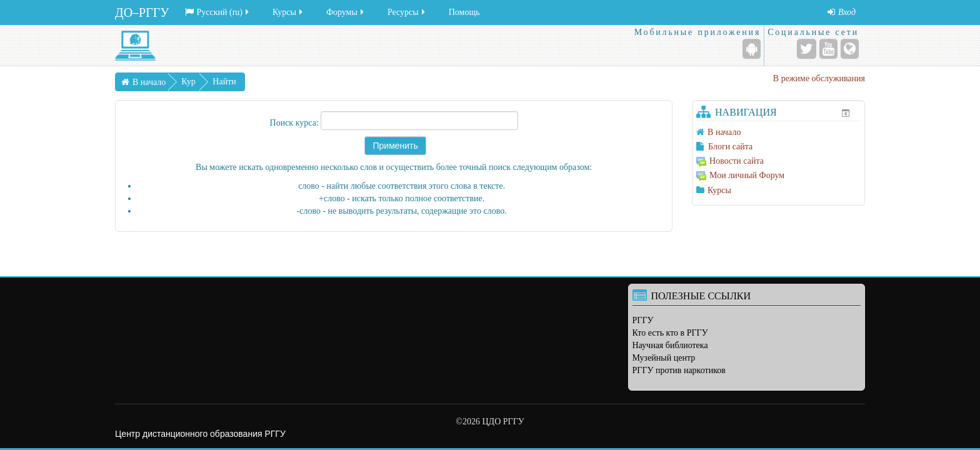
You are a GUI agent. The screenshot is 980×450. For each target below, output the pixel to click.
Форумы (346, 12)
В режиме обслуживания (819, 78)
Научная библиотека (670, 345)
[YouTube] (828, 49)
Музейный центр (664, 358)
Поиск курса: (296, 123)
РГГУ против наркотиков (679, 370)
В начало (149, 82)
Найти (224, 82)
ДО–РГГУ (142, 12)
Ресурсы (407, 12)
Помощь (464, 12)
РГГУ (643, 320)
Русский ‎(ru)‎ (218, 12)
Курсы (288, 12)
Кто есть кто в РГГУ (670, 333)
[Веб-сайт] (850, 49)
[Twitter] (807, 49)
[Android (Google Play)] (752, 49)
